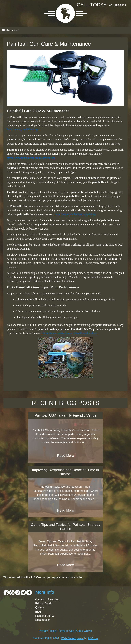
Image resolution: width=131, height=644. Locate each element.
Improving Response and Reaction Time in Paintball (65, 472)
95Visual (93, 638)
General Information (47, 599)
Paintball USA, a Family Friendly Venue (66, 415)
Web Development (72, 638)
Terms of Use (66, 631)
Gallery (40, 608)
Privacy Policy (47, 631)
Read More (66, 456)
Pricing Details (44, 604)
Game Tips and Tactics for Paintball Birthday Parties (65, 527)
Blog (38, 612)
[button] (65, 30)
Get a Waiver (84, 631)
